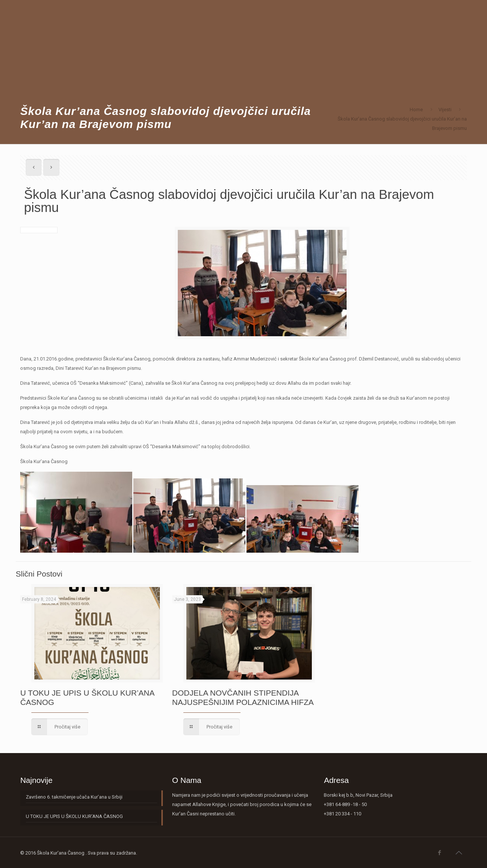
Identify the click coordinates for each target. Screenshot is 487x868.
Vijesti (445, 110)
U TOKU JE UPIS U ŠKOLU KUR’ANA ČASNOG (74, 816)
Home (416, 110)
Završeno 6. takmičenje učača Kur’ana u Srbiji (74, 797)
